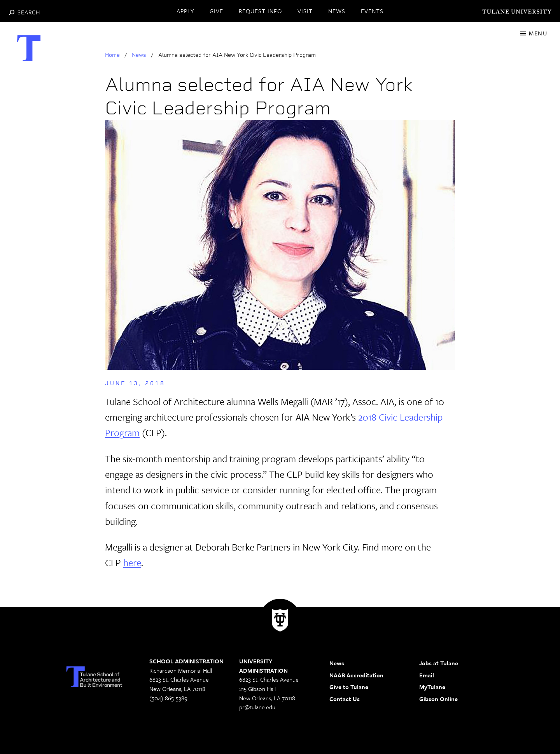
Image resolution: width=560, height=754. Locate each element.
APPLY (185, 11)
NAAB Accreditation (356, 675)
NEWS (337, 11)
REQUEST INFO (260, 11)
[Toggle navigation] (534, 33)
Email (427, 675)
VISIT (305, 11)
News (139, 55)
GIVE (216, 11)
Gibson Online (438, 699)
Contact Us (345, 699)
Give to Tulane (349, 687)
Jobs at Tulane (439, 663)
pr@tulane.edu (257, 707)
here (132, 562)
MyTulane (432, 687)
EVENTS (372, 11)
